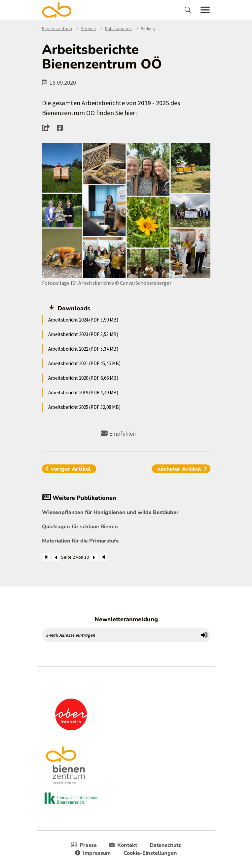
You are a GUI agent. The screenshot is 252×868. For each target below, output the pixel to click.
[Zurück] (56, 557)
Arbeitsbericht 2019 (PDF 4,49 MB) (83, 392)
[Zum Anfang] (46, 557)
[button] (48, 128)
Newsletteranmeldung (126, 619)
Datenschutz (165, 845)
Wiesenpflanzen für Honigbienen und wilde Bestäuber (110, 512)
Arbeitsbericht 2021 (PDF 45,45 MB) (84, 363)
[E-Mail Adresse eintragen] (120, 635)
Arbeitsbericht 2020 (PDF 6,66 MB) (83, 378)
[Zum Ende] (104, 557)
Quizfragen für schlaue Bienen (80, 527)
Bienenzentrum (57, 28)
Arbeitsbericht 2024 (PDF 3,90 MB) (83, 320)
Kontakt (123, 845)
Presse (84, 845)
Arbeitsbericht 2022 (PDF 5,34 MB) (83, 349)
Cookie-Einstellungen (150, 853)
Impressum (93, 853)
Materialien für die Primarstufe (80, 541)
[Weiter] (94, 557)
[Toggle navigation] (189, 10)
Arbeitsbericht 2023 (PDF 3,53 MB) (83, 334)
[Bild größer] (126, 211)
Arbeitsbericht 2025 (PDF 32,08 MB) (84, 407)
